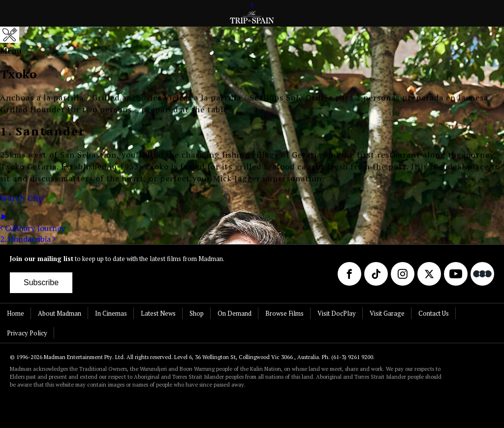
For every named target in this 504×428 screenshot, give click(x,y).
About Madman (60, 313)
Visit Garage (387, 313)
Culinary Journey (32, 228)
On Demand (235, 313)
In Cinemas (111, 313)
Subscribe (41, 282)
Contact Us (434, 313)
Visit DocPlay (337, 313)
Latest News (158, 313)
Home (16, 313)
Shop (197, 313)
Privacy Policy (27, 333)
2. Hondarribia (28, 239)
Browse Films (284, 313)
